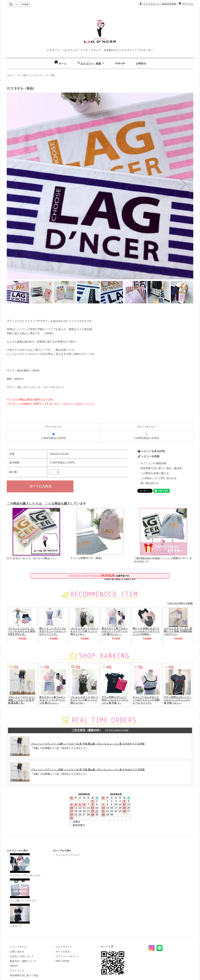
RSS (58, 961)
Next (184, 186)
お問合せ (141, 63)
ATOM (66, 961)
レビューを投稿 (150, 456)
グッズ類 (50, 75)
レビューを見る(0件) (153, 451)
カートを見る (63, 952)
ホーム (60, 63)
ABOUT (14, 966)
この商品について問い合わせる (159, 478)
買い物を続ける (150, 483)
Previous (19, 186)
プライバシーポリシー (67, 956)
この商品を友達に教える (155, 473)
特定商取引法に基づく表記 (24, 975)
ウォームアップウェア (67, 855)
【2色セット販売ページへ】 (78, 404)
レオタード (20, 916)
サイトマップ (17, 971)
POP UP (120, 63)
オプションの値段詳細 (153, 463)
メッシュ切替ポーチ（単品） (87, 558)
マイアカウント (64, 947)
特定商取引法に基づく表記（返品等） (162, 468)
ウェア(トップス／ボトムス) (25, 865)
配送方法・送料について (23, 961)
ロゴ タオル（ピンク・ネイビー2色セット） (32, 558)
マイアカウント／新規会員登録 (160, 4)
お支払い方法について (22, 956)
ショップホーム (18, 947)
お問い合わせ (17, 952)
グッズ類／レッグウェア (30, 75)
